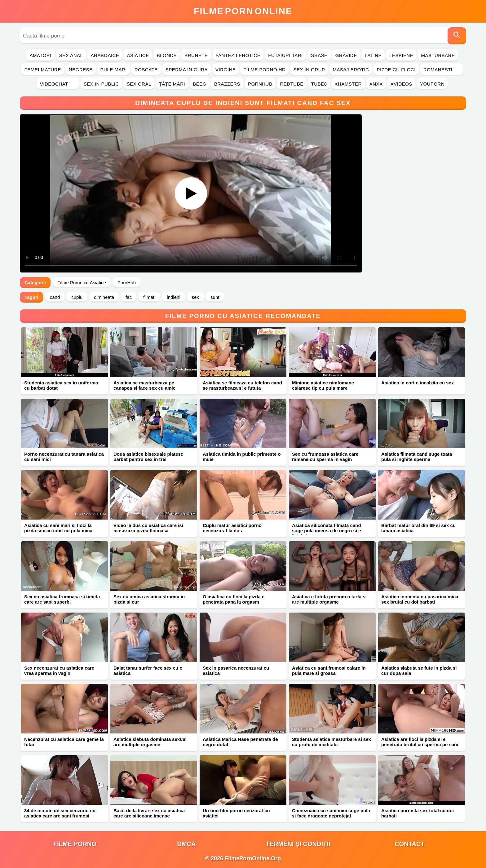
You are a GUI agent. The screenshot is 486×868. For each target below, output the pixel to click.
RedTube (292, 84)
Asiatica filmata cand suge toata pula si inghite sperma (417, 457)
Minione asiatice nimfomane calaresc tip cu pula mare (323, 385)
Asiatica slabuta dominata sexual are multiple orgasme (150, 742)
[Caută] (457, 36)
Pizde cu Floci (396, 70)
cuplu (77, 297)
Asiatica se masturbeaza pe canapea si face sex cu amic (144, 385)
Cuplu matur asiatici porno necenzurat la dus (232, 528)
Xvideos (401, 84)
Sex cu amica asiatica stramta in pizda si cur (149, 599)
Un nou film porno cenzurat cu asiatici (236, 813)
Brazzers (227, 84)
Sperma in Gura (187, 70)
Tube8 (319, 84)
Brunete (196, 55)
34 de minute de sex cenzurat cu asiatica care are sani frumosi (60, 813)
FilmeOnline (243, 11)
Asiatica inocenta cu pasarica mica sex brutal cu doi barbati (420, 599)
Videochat (58, 84)
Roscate (146, 70)
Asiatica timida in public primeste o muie (242, 457)
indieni (173, 297)
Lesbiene (401, 55)
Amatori (40, 55)
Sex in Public (101, 84)
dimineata (104, 297)
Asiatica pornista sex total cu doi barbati (418, 813)
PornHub (260, 84)
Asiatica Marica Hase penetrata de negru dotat (240, 742)
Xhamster (348, 84)
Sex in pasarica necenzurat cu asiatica (236, 671)
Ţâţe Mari (172, 84)
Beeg (200, 84)
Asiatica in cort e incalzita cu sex (418, 383)
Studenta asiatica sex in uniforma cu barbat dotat (61, 385)
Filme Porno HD (264, 70)
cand (55, 297)
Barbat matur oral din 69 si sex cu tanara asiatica (418, 528)
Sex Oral (139, 84)
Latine (373, 55)
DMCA (187, 844)
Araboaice (105, 55)
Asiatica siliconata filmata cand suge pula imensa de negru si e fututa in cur (327, 531)
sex (195, 297)
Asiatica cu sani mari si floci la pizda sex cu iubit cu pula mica (58, 528)
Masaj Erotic (351, 70)
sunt (215, 297)
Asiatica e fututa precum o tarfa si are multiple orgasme (329, 599)
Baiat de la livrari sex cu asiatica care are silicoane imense (149, 813)
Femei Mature (42, 70)
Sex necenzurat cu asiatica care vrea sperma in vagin (59, 671)
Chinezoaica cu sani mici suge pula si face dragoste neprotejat (331, 813)
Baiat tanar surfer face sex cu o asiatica (148, 671)
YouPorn (432, 84)
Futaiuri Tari (285, 55)
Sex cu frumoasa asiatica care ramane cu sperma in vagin (325, 457)
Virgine (225, 70)
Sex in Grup (309, 70)
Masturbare (438, 55)
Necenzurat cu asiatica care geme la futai (64, 742)
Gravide (346, 55)
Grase (319, 55)
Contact (409, 844)
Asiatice (138, 55)
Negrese (81, 70)
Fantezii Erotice (238, 55)
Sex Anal (71, 55)
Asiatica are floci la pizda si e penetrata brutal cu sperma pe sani (420, 742)
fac (129, 297)
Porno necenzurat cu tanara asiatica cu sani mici (64, 457)
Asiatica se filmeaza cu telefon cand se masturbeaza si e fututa (242, 385)
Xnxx (376, 84)
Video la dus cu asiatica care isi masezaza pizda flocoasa (148, 528)
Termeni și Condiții (298, 844)
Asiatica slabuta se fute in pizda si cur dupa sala (419, 671)
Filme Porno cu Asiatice (82, 283)
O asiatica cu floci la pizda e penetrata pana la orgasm (234, 599)
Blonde (167, 55)
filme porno (75, 844)
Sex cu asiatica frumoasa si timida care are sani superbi (62, 599)
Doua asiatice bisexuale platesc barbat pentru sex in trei (148, 457)
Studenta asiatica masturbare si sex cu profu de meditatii (331, 742)
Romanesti (442, 70)
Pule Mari (114, 70)
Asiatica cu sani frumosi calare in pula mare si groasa (329, 671)
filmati (149, 297)
